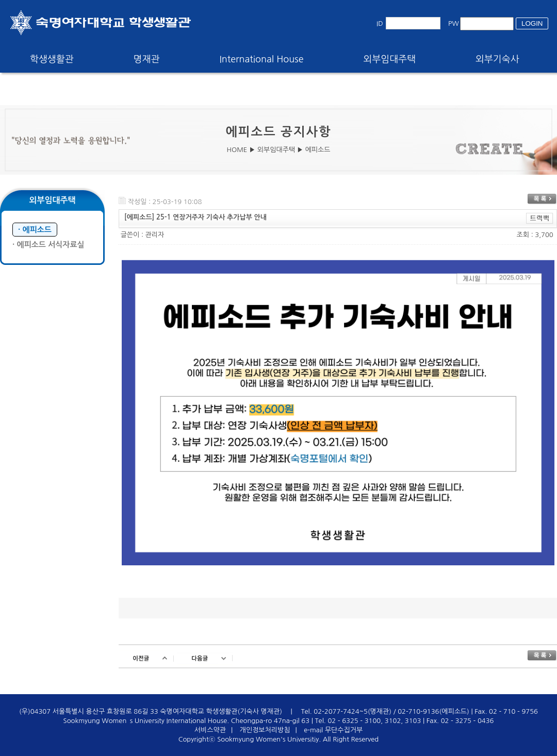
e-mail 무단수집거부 (333, 730)
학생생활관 (52, 59)
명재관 (147, 59)
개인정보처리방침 (265, 730)
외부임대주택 (390, 59)
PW (454, 23)
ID (380, 23)
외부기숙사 (497, 59)
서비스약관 (210, 730)
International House (261, 59)
